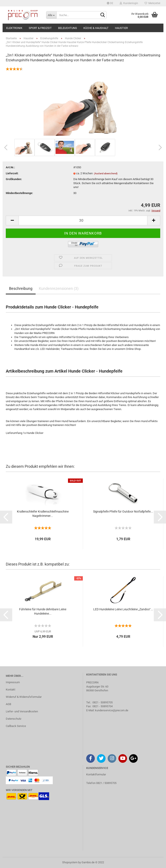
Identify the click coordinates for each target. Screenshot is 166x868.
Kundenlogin (129, 3)
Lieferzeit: (12, 173)
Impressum (13, 682)
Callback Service (16, 726)
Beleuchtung (68, 28)
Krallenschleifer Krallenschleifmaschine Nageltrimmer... (43, 514)
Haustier (121, 28)
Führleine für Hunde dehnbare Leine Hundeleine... (43, 611)
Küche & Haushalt (96, 28)
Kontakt (11, 690)
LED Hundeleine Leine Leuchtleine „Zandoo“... (123, 609)
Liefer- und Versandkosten (22, 711)
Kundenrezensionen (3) (59, 288)
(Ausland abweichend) (106, 174)
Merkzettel (152, 3)
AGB (8, 704)
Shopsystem (70, 862)
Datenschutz (14, 719)
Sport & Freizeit (40, 28)
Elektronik (14, 28)
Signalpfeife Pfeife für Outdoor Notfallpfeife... (123, 511)
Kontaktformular (96, 774)
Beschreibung (21, 288)
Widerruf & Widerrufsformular (24, 697)
